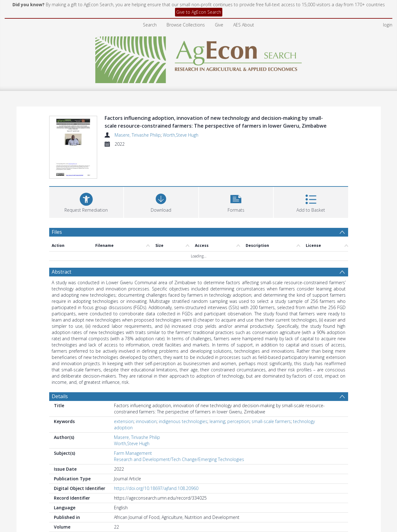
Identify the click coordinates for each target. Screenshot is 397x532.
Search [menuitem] (150, 25)
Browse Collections (186, 25)
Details (60, 396)
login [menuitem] (388, 25)
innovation (146, 421)
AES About (244, 25)
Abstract (61, 272)
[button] (236, 202)
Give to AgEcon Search (199, 12)
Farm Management (133, 453)
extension (124, 421)
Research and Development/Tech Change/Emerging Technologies (179, 459)
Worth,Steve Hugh (181, 135)
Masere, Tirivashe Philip (138, 135)
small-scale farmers (271, 421)
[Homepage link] (199, 58)
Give (219, 25)
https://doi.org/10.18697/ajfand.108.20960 (156, 488)
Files (57, 232)
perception (238, 421)
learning (217, 421)
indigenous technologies (183, 421)
